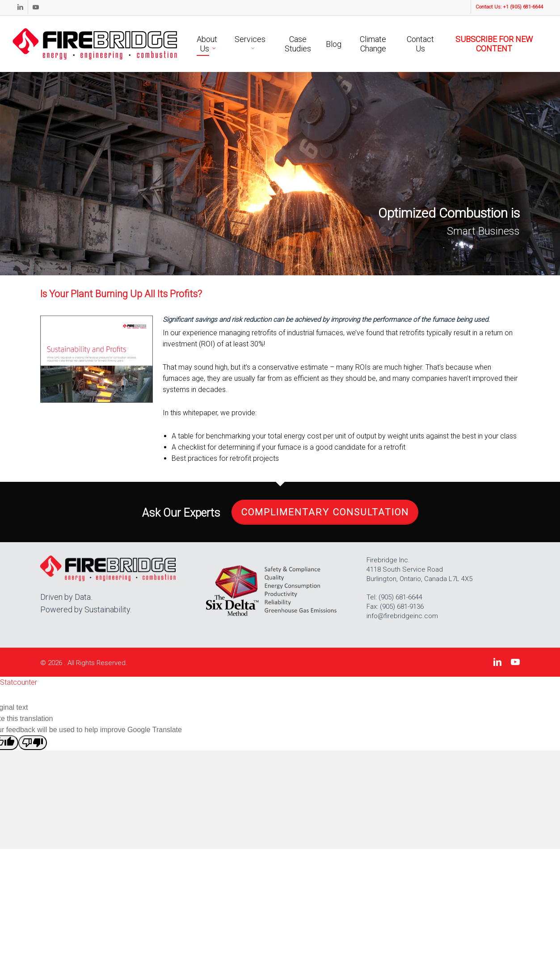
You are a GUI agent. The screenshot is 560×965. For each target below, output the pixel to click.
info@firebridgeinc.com (402, 616)
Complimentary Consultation (325, 512)
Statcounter (19, 682)
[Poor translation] (33, 743)
